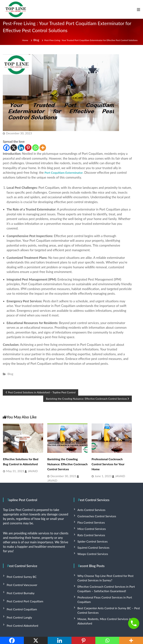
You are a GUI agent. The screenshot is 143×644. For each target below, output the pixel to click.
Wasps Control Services (91, 548)
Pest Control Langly (18, 602)
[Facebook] (6, 147)
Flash (72, 631)
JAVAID (27, 469)
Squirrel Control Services (92, 542)
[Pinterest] (28, 147)
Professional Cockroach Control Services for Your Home (110, 463)
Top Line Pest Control (32, 631)
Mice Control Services (90, 525)
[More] (43, 147)
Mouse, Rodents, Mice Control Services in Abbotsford (108, 604)
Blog (37, 40)
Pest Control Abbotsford (20, 609)
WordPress (107, 631)
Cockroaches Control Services (94, 514)
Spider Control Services (91, 537)
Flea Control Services (89, 519)
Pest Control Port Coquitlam (23, 589)
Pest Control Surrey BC (20, 570)
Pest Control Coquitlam (20, 596)
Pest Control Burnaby (19, 583)
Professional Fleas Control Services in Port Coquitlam (108, 589)
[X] (14, 147)
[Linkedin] (21, 147)
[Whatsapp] (35, 147)
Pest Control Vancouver (20, 576)
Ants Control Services (90, 508)
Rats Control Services (90, 531)
